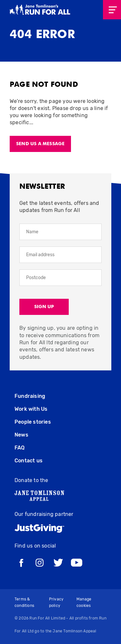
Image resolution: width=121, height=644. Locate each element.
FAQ (20, 448)
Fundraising (30, 396)
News (21, 435)
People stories (33, 422)
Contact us (29, 461)
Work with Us (31, 409)
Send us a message (40, 144)
